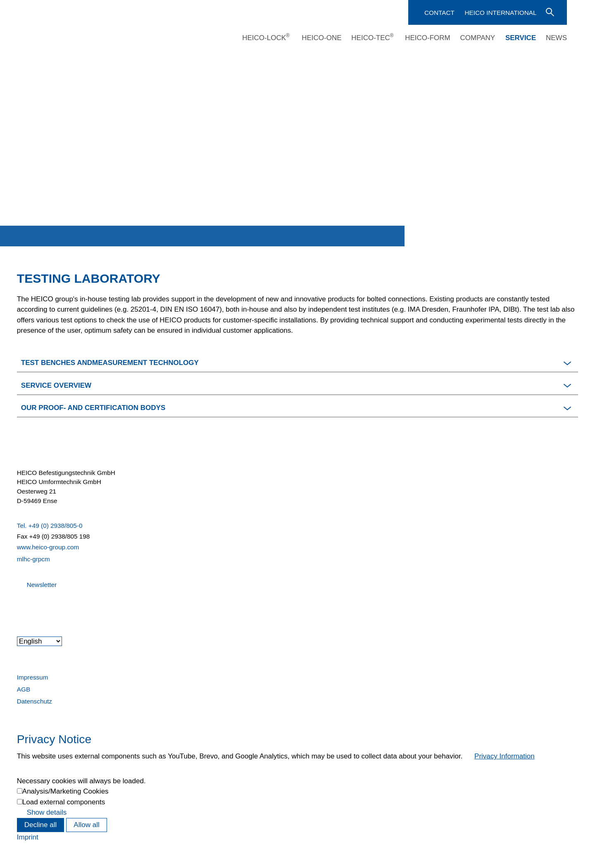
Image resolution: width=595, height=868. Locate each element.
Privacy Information (505, 756)
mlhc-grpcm (33, 559)
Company (477, 38)
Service (521, 38)
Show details (47, 812)
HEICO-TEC (372, 38)
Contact (439, 13)
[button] (297, 361)
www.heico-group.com (48, 547)
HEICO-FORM (428, 38)
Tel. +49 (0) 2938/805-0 (50, 526)
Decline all (40, 825)
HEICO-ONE (321, 38)
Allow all (86, 825)
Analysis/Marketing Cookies (65, 791)
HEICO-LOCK (266, 38)
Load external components (64, 802)
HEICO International (500, 13)
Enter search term (549, 12)
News (556, 38)
